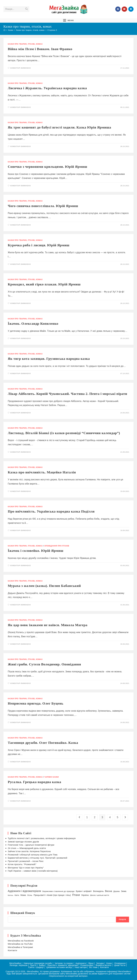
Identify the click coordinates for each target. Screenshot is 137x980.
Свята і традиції (36, 967)
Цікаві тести (120, 965)
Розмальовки (87, 965)
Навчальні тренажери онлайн (38, 963)
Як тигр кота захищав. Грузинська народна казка (49, 359)
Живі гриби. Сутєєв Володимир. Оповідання (44, 664)
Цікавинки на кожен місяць (59, 967)
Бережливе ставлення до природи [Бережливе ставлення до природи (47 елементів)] (58, 891)
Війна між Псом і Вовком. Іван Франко (40, 49)
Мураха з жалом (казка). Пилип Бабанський (44, 586)
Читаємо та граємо (64, 963)
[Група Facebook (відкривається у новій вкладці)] (118, 9)
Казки (109, 963)
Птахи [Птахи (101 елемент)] (76, 895)
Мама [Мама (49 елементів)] (23, 895)
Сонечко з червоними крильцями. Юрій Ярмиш (48, 167)
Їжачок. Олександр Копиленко (33, 324)
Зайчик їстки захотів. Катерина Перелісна (29, 851)
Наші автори (81, 967)
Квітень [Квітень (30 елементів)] (11, 895)
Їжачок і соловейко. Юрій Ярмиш (36, 551)
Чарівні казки (52, 777)
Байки (42, 965)
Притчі (33, 965)
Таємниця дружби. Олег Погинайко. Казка (43, 743)
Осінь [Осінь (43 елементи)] (30, 895)
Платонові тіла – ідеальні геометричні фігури (31, 845)
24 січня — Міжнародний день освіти (27, 848)
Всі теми (93, 967)
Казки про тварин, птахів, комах (25, 44)
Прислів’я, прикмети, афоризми (63, 965)
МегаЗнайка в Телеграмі (20, 947)
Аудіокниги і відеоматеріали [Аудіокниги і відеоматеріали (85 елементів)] (24, 891)
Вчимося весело (103, 965)
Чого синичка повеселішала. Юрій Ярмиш (43, 206)
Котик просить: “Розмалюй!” (22, 864)
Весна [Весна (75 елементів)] (108, 891)
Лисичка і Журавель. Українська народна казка (47, 88)
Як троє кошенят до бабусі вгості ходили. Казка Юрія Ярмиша (60, 127)
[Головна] (4, 30)
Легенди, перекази (19, 965)
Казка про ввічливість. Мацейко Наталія (42, 472)
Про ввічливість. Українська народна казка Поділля (51, 511)
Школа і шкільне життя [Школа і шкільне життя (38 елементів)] (100, 895)
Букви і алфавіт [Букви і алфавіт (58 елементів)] (84, 891)
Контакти (12, 950)
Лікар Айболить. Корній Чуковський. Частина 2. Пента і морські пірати (68, 394)
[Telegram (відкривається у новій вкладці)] (131, 9)
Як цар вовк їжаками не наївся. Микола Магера (48, 625)
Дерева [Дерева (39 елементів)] (117, 891)
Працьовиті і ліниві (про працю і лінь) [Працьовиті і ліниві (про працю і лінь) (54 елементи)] (52, 895)
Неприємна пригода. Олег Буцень (36, 703)
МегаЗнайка (15, 963)
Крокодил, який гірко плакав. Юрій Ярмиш (44, 284)
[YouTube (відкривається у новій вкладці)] (124, 9)
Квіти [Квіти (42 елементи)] (17, 895)
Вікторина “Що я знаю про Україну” (26, 868)
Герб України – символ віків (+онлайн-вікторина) (33, 871)
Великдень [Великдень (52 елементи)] (98, 891)
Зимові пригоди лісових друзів (23, 842)
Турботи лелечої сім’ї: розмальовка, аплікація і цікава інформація (42, 838)
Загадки (100, 963)
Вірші (91, 963)
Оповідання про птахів (57, 546)
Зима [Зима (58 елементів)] (124, 891)
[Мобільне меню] (68, 20)
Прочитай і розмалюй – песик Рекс (26, 861)
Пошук (123, 920)
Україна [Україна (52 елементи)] (85, 895)
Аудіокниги (81, 963)
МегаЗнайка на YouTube (20, 944)
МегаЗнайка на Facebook (21, 941)
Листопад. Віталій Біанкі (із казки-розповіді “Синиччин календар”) (64, 433)
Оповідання (120, 963)
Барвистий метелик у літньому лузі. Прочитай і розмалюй (38, 858)
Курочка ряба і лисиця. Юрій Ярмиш (39, 245)
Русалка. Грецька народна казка (35, 782)
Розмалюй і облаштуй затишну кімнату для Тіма (33, 855)
